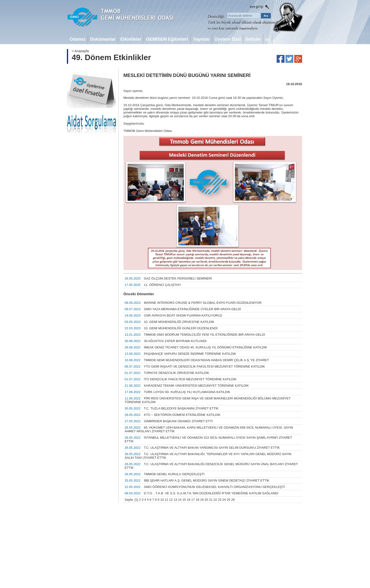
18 (197, 500)
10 (162, 500)
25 (228, 500)
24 (224, 500)
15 (184, 500)
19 (202, 500)
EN (268, 40)
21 (211, 500)
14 (180, 500)
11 (166, 500)
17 (193, 500)
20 (206, 500)
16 (188, 500)
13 (175, 500)
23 (220, 500)
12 (171, 500)
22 (215, 500)
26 (233, 500)
